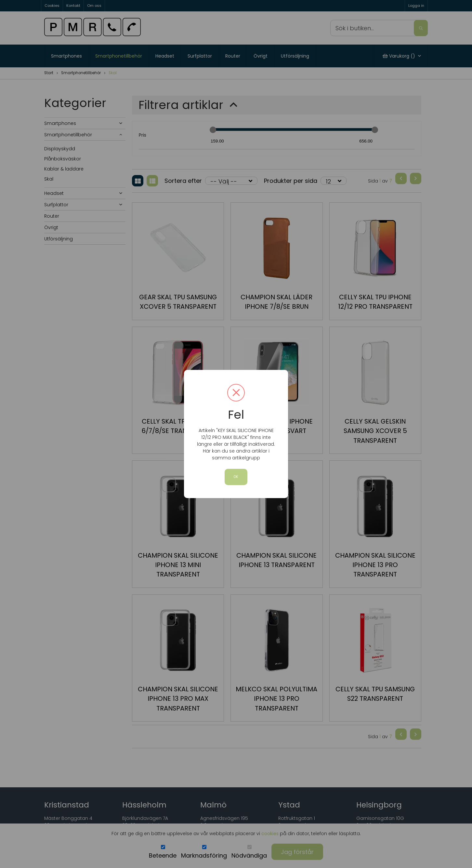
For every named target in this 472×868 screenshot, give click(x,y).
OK (236, 477)
